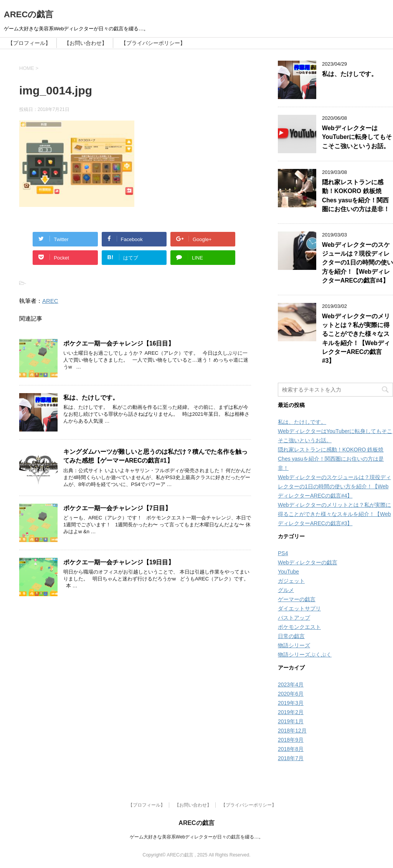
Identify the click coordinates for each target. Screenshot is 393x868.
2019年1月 (291, 721)
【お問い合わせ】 (86, 43)
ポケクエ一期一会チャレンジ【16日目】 (119, 343)
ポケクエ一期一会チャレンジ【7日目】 (117, 508)
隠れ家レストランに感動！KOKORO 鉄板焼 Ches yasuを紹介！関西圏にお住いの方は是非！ (356, 196)
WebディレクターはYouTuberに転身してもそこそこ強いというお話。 (357, 137)
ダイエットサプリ (299, 608)
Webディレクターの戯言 (308, 562)
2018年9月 (291, 740)
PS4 (283, 553)
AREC (50, 301)
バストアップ (294, 618)
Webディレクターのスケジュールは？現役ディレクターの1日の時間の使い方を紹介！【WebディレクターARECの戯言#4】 (357, 263)
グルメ (286, 590)
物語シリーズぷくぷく (305, 655)
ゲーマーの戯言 (297, 599)
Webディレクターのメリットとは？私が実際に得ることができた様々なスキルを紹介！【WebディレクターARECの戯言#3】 (334, 514)
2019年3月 (291, 703)
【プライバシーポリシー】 (153, 43)
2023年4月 (291, 684)
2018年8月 (291, 749)
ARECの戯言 (29, 14)
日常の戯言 (291, 636)
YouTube (288, 572)
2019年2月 (291, 712)
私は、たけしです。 (91, 398)
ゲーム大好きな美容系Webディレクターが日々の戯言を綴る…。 (196, 837)
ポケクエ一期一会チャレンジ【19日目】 (119, 562)
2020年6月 (291, 694)
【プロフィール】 (29, 43)
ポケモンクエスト (299, 627)
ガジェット (291, 581)
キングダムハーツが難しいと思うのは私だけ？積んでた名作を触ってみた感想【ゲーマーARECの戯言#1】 (155, 456)
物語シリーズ (294, 645)
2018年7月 (291, 758)
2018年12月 (292, 731)
